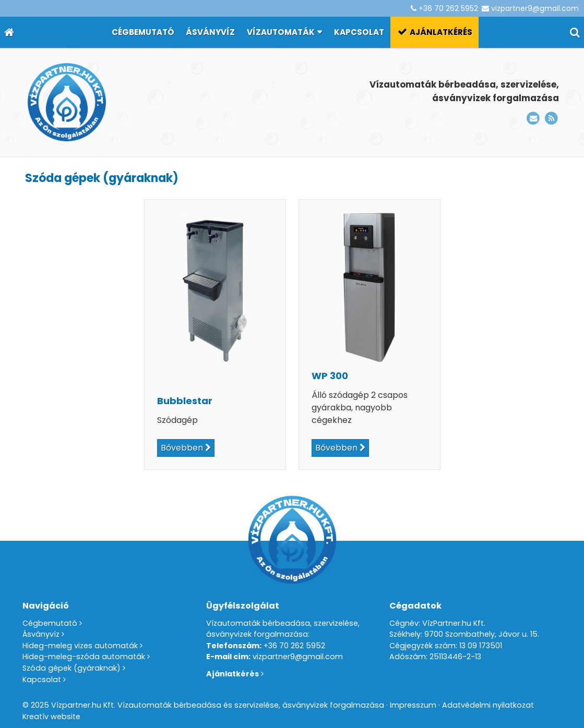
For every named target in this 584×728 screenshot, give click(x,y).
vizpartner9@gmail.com (535, 8)
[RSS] (551, 119)
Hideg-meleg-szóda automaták (84, 657)
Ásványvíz (41, 634)
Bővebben (182, 448)
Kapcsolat (42, 680)
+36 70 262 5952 (448, 8)
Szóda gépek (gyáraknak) (71, 668)
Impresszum (413, 705)
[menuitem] (143, 32)
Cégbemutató (50, 623)
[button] (575, 32)
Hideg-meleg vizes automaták (80, 646)
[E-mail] (533, 119)
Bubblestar (185, 401)
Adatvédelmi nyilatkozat (488, 705)
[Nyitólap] (9, 32)
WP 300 (330, 376)
